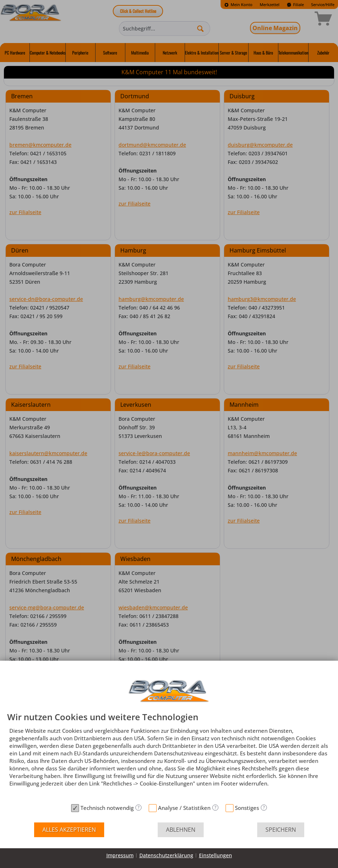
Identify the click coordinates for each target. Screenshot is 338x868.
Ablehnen (181, 830)
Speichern (281, 830)
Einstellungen (216, 855)
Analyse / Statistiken (184, 808)
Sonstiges (247, 808)
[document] (169, 756)
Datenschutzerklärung (166, 855)
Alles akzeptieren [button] (69, 830)
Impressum (120, 855)
